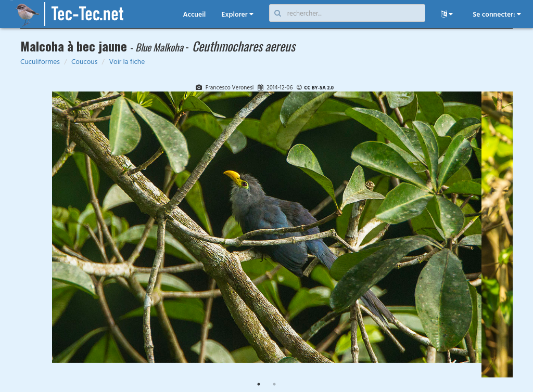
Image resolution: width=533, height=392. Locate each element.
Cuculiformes (40, 61)
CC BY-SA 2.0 (319, 88)
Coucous (84, 61)
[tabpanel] (267, 230)
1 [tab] (259, 384)
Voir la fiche (127, 61)
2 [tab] (274, 384)
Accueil (194, 14)
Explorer (237, 14)
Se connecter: (497, 14)
